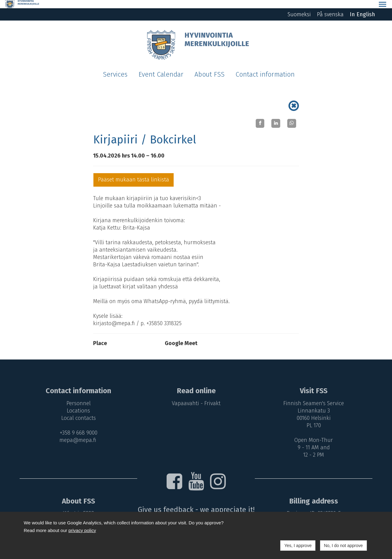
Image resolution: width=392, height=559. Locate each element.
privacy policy (82, 530)
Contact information (265, 66)
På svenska (330, 6)
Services (115, 66)
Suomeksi (299, 6)
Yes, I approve (298, 546)
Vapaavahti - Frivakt (196, 395)
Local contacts (77, 410)
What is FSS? (77, 505)
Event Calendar (161, 66)
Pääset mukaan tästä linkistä (134, 171)
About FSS (209, 66)
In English (362, 6)
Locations (77, 402)
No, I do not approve (343, 546)
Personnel (77, 395)
